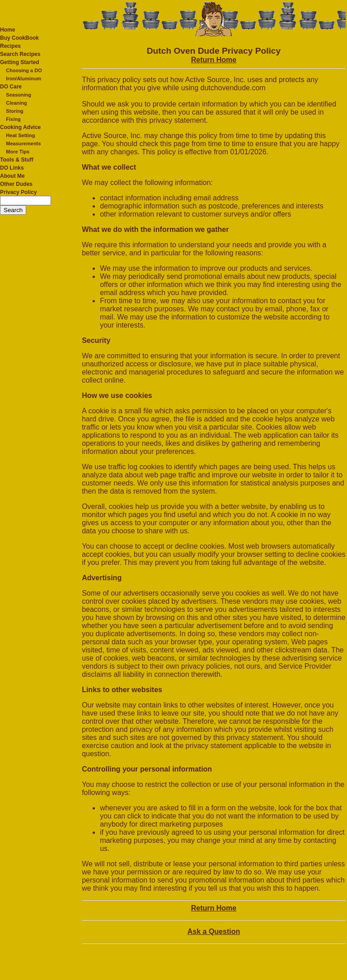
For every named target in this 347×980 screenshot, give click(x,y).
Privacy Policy (18, 192)
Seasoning (19, 95)
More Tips (18, 152)
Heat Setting (20, 135)
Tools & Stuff (17, 160)
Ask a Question (214, 931)
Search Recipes (20, 54)
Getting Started (20, 62)
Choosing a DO (24, 70)
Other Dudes (16, 184)
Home (7, 30)
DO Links (12, 168)
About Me (12, 176)
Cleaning (16, 103)
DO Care (11, 87)
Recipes (10, 46)
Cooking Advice (20, 127)
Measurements (23, 143)
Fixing (13, 119)
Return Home (214, 60)
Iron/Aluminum (23, 79)
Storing (15, 111)
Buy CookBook (19, 38)
